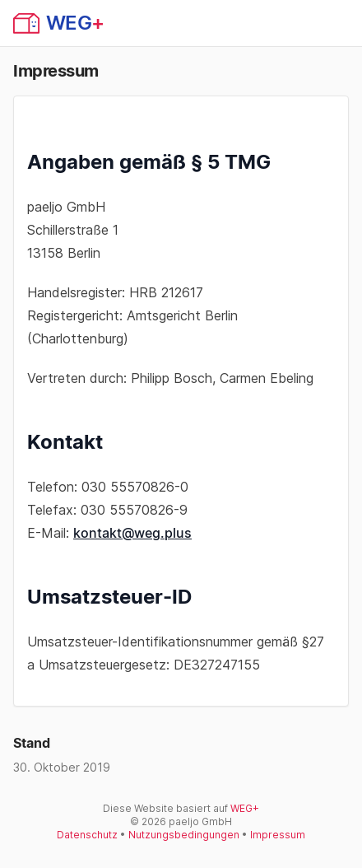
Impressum (278, 835)
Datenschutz (87, 835)
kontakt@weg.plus (132, 533)
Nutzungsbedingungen (184, 835)
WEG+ (245, 808)
